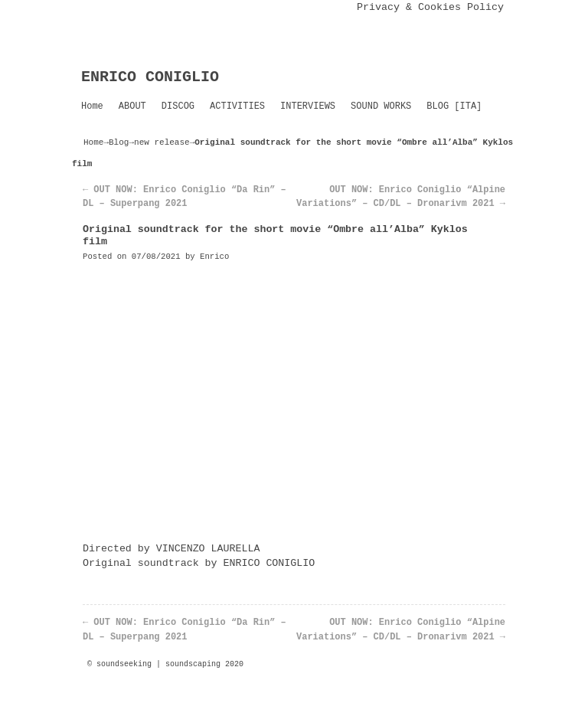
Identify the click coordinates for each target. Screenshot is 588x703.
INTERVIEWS (308, 106)
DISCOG (178, 106)
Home (92, 106)
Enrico (214, 257)
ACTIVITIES (237, 106)
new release (162, 142)
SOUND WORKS (381, 106)
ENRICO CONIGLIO (150, 77)
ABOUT (132, 106)
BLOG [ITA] (454, 106)
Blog (119, 142)
